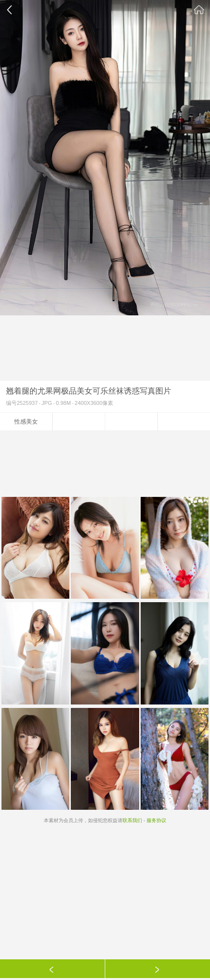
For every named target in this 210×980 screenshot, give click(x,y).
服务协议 (156, 820)
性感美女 (26, 422)
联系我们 (132, 820)
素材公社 (199, 10)
